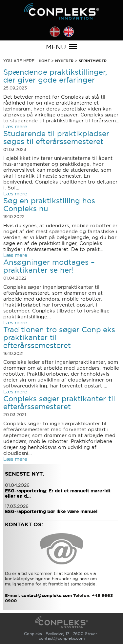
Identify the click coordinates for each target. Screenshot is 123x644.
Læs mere (15, 126)
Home (44, 61)
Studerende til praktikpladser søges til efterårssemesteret (56, 137)
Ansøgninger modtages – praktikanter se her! (49, 266)
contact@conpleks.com (62, 638)
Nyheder (64, 61)
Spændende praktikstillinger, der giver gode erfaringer (55, 76)
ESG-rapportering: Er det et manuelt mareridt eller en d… (58, 493)
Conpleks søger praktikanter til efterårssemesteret (59, 403)
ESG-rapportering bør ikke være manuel (51, 511)
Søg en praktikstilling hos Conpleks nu (49, 205)
